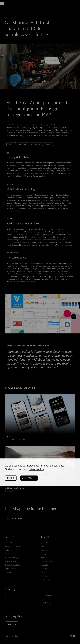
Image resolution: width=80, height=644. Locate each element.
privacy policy (36, 480)
